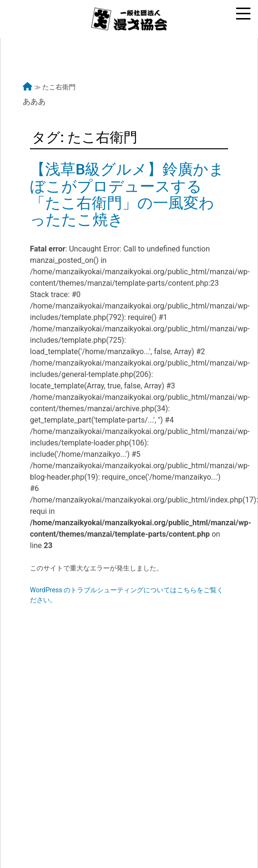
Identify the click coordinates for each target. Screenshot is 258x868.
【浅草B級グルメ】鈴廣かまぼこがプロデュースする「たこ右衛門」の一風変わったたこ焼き (127, 194)
